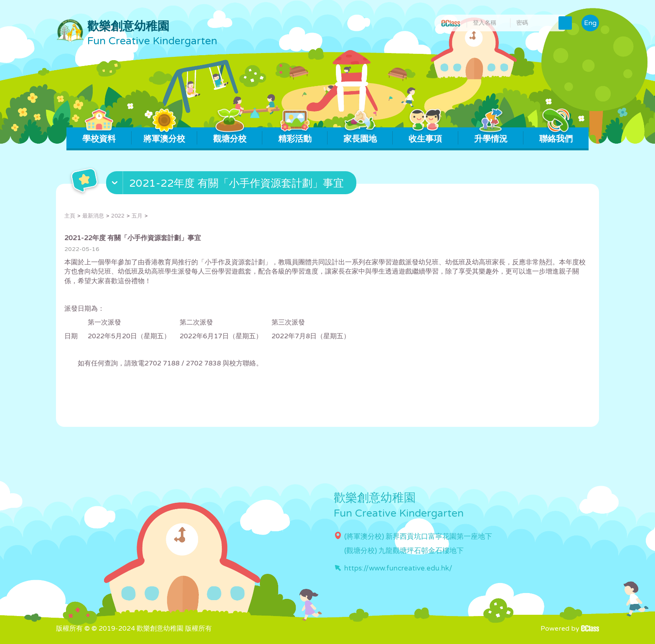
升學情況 (491, 136)
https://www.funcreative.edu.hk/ (398, 568)
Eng (590, 23)
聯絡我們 (556, 136)
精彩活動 (295, 136)
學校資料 (99, 136)
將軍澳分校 (164, 136)
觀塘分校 (230, 136)
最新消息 (93, 216)
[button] (232, 185)
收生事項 (425, 136)
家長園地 (360, 136)
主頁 (70, 216)
